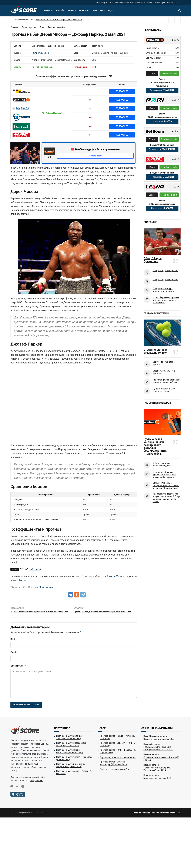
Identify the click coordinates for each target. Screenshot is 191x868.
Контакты (164, 817)
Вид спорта (79, 60)
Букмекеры (98, 11)
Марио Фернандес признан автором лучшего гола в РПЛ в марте (166, 300)
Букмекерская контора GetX (157, 783)
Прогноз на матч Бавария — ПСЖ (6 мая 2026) (57, 20)
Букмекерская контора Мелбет (159, 744)
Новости (113, 3)
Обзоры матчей (137, 3)
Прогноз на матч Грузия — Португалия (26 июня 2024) (70, 756)
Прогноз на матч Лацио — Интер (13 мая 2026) (118, 742)
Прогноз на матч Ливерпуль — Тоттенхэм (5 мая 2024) (158, 774)
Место (17, 60)
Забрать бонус (95, 156)
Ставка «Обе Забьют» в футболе (164, 372)
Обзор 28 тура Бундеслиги (165, 271)
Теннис (71, 11)
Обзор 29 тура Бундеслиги (153, 260)
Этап (76, 53)
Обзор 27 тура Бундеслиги (165, 279)
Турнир (17, 53)
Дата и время (80, 46)
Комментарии (160, 3)
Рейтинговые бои (40, 53)
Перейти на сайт (169, 74)
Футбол (48, 11)
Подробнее (122, 91)
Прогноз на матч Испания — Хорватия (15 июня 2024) (70, 742)
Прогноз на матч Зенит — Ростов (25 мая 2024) (74, 777)
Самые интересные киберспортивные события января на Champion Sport (166, 485)
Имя (14, 644)
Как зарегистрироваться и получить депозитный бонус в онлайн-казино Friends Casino (167, 498)
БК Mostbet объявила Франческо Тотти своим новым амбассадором (164, 475)
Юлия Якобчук (46, 587)
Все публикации (174, 3)
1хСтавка (35, 569)
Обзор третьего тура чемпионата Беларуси (163, 290)
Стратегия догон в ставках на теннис (155, 351)
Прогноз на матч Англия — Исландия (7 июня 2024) (74, 763)
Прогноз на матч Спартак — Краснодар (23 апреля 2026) (114, 768)
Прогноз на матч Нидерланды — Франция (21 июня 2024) (72, 749)
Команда (146, 817)
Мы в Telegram (102, 3)
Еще (110, 11)
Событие (18, 46)
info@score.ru (36, 785)
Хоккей (59, 11)
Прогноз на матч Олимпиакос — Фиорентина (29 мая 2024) (72, 770)
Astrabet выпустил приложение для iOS (163, 464)
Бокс (94, 60)
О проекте (136, 817)
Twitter (22, 580)
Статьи (149, 3)
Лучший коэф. (81, 67)
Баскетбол (84, 11)
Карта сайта (175, 817)
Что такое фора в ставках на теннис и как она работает (167, 381)
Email (14, 657)
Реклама (155, 817)
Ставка (17, 67)
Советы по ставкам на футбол (164, 363)
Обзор (152, 74)
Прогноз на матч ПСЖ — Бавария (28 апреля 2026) (118, 756)
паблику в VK (112, 576)
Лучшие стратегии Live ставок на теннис (164, 390)
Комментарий (18, 670)
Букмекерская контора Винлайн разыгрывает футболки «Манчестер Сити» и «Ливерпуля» (155, 447)
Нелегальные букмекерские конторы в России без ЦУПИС (158, 753)
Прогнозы (124, 3)
